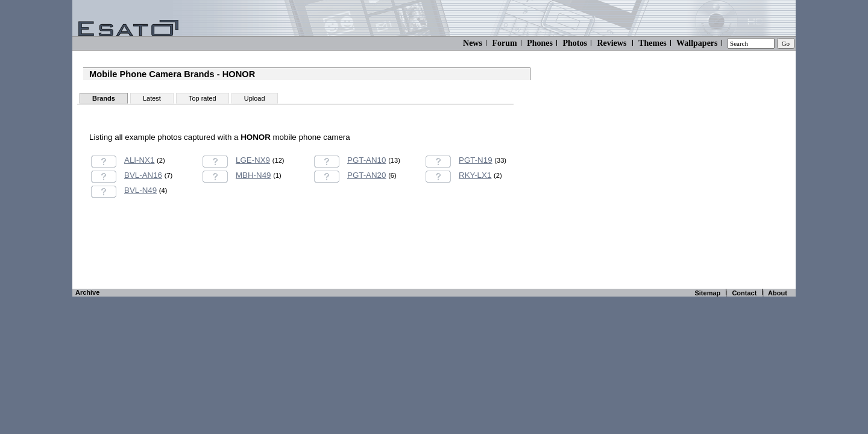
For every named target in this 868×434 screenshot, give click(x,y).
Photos (574, 43)
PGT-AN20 (366, 175)
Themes (653, 43)
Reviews (612, 43)
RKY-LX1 (475, 175)
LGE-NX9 (253, 160)
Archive (87, 292)
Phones (540, 43)
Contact (744, 293)
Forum (504, 43)
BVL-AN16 (143, 175)
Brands (104, 98)
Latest (152, 98)
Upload (255, 98)
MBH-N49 (253, 175)
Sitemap (707, 293)
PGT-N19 (476, 160)
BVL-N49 (140, 190)
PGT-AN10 (366, 160)
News (473, 43)
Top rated (203, 98)
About (778, 293)
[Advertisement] (307, 257)
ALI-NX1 (139, 160)
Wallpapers (697, 43)
